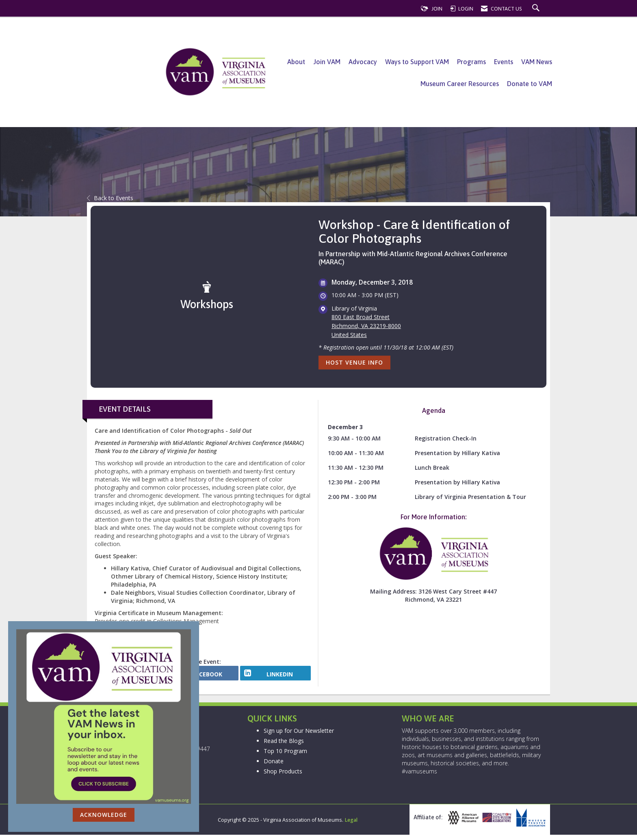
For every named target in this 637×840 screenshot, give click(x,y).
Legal (351, 825)
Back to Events (110, 198)
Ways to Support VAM (417, 62)
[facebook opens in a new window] (203, 676)
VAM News (537, 62)
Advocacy (363, 62)
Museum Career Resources (460, 84)
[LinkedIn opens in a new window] (275, 676)
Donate (274, 767)
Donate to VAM (530, 84)
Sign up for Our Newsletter (299, 736)
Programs (471, 62)
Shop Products (283, 777)
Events (504, 62)
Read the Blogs (284, 746)
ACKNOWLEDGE (104, 815)
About (296, 62)
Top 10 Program (285, 757)
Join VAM (327, 62)
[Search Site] (537, 9)
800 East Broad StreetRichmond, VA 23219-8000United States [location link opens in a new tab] (366, 326)
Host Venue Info (354, 362)
